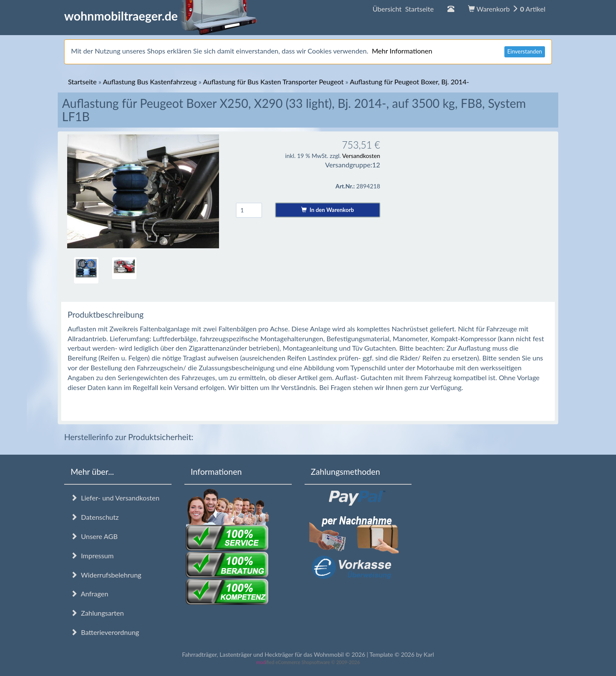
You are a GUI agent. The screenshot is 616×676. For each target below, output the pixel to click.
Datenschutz (95, 517)
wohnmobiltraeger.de (161, 16)
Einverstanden (525, 51)
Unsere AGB (94, 536)
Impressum (92, 555)
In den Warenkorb (327, 210)
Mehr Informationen (402, 51)
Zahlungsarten (97, 613)
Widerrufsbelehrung (106, 575)
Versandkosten (361, 156)
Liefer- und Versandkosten (115, 498)
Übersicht (403, 9)
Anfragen (89, 594)
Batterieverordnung (105, 632)
